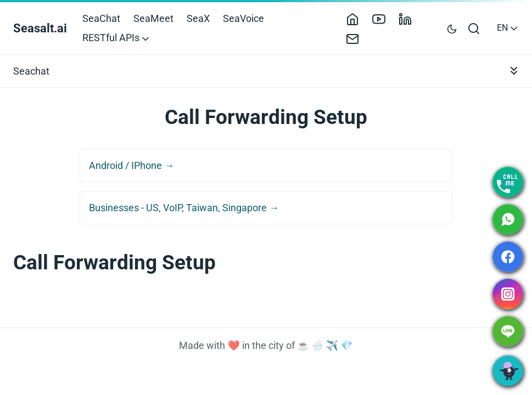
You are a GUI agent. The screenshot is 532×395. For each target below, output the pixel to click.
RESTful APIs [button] (117, 38)
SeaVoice (243, 18)
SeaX (198, 18)
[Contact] (357, 38)
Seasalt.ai (40, 28)
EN (508, 28)
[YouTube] (383, 18)
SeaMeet (153, 18)
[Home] (357, 18)
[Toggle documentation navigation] (514, 71)
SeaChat (101, 18)
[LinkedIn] (410, 18)
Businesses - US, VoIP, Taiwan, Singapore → (184, 208)
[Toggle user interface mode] (452, 28)
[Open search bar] (474, 28)
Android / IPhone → (131, 165)
